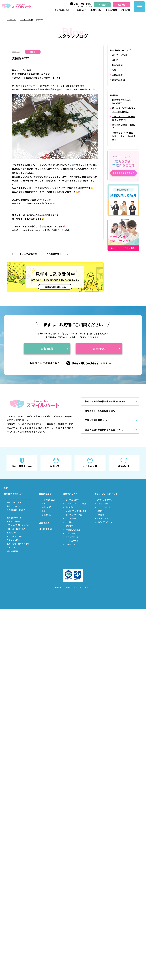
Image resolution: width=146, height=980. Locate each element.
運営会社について (104, 500)
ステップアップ (72, 537)
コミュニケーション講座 (76, 504)
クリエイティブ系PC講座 (76, 511)
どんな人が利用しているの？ (19, 525)
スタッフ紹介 (103, 504)
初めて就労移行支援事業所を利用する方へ (105, 402)
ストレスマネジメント (75, 541)
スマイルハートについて (106, 494)
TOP (6, 488)
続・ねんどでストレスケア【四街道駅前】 (124, 109)
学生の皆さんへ (13, 506)
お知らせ (101, 511)
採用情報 (101, 515)
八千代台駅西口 (119, 55)
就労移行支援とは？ (14, 494)
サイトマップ (103, 518)
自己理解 (69, 507)
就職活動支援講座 (73, 530)
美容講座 (69, 526)
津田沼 (115, 60)
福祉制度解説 (118, 79)
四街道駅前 (117, 74)
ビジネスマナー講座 (74, 515)
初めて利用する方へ (63, 10)
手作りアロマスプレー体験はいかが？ (124, 117)
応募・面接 (70, 533)
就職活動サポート (14, 518)
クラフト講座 (71, 518)
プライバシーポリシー (83, 587)
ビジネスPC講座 (72, 500)
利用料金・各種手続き (16, 529)
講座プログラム (70, 494)
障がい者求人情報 (14, 536)
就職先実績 (11, 533)
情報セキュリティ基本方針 (64, 587)
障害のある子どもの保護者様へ (100, 411)
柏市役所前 (117, 64)
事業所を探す (96, 10)
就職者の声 (125, 10)
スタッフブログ (26, 20)
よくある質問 (111, 10)
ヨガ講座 (69, 522)
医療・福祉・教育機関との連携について (104, 430)
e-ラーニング (71, 545)
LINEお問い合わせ (105, 522)
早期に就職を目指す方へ (97, 420)
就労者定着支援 (13, 521)
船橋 (114, 69)
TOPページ (11, 20)
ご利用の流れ (81, 10)
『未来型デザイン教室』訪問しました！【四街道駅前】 (124, 134)
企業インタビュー (14, 540)
